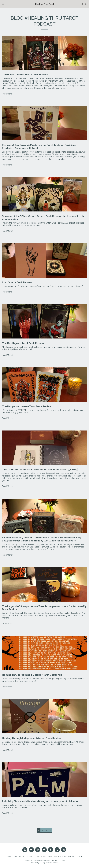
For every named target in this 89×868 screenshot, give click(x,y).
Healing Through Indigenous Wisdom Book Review (32, 738)
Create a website (52, 863)
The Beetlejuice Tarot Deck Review (23, 343)
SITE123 (42, 863)
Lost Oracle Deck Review (17, 282)
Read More (8, 94)
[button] (3, 4)
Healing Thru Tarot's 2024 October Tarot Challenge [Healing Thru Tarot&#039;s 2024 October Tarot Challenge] (32, 675)
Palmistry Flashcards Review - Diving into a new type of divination (41, 801)
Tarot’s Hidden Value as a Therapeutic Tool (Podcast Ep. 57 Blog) (40, 469)
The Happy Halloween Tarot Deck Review (27, 406)
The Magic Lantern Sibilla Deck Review (25, 75)
